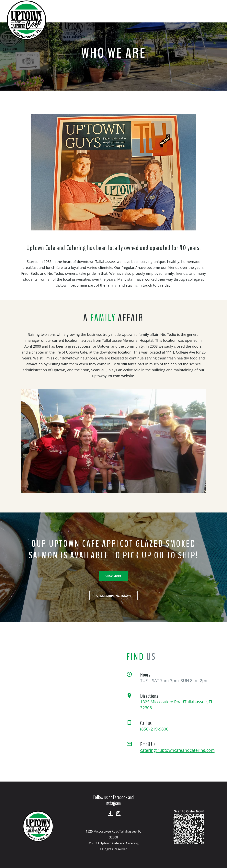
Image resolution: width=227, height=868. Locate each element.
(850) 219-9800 (154, 729)
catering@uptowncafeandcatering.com (177, 750)
